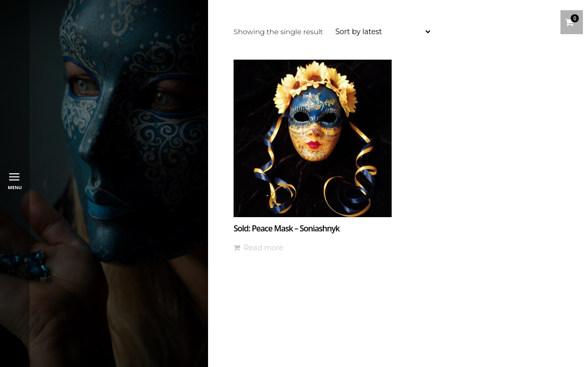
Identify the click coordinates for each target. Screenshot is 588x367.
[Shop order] (382, 32)
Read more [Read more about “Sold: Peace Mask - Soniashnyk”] (263, 248)
